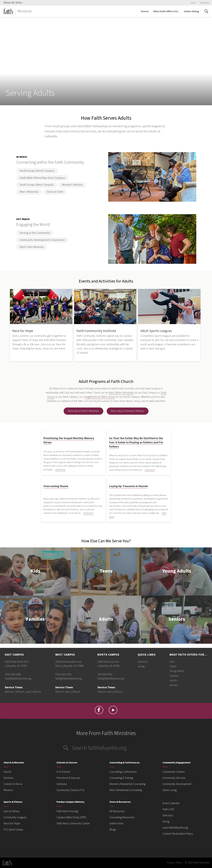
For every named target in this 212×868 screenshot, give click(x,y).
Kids (35, 571)
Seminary (62, 784)
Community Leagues (15, 817)
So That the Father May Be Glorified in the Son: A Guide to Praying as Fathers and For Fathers (136, 443)
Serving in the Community (35, 233)
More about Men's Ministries (83, 411)
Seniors (177, 620)
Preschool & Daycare (68, 778)
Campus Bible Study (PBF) (71, 817)
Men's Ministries (29, 192)
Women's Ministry (72, 185)
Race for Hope (12, 823)
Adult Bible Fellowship (121, 393)
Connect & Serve (13, 784)
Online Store (116, 823)
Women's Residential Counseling (127, 784)
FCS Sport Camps (13, 830)
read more (60, 470)
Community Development (177, 784)
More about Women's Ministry (128, 411)
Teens (106, 571)
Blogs (113, 830)
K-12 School (63, 772)
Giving (141, 666)
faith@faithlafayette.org (18, 679)
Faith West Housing (67, 811)
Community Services (174, 778)
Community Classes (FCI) (71, 790)
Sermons (143, 662)
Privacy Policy (175, 863)
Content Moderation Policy (178, 834)
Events (145, 11)
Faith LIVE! (168, 809)
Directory (205, 3)
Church (7, 772)
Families (35, 620)
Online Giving (191, 11)
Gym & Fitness (11, 811)
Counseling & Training (121, 778)
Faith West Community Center (73, 823)
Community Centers (174, 772)
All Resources (117, 811)
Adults (106, 620)
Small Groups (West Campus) (37, 185)
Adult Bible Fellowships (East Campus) (42, 178)
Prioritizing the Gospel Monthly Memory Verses (69, 440)
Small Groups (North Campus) (37, 171)
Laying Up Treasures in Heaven (129, 486)
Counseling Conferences (123, 772)
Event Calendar (171, 803)
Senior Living (170, 790)
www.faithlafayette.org (175, 828)
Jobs (193, 3)
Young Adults (177, 571)
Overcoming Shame (56, 486)
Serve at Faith (55, 192)
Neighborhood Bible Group (100, 397)
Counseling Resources (122, 817)
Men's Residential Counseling (126, 790)
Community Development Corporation (42, 240)
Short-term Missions (32, 247)
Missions (8, 790)
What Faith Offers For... (166, 11)
